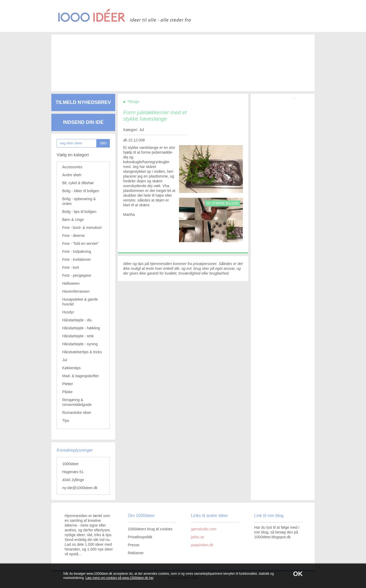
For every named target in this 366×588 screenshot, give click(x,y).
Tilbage (133, 102)
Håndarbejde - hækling (81, 328)
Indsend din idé (83, 122)
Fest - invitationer (76, 259)
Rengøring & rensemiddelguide (77, 402)
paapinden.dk (202, 545)
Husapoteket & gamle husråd (80, 302)
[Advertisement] (175, 58)
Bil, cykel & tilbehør (78, 183)
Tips (66, 421)
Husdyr (68, 312)
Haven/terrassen (76, 291)
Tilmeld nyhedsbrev (83, 102)
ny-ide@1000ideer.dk (80, 488)
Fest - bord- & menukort (82, 228)
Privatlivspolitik (140, 537)
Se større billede (223, 203)
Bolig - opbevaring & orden (79, 201)
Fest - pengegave (77, 275)
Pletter (68, 384)
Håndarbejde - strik (78, 336)
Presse (134, 545)
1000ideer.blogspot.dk (273, 537)
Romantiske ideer (77, 413)
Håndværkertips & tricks (82, 352)
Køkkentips (71, 368)
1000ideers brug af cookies (150, 529)
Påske (67, 392)
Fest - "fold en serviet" (80, 243)
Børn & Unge (73, 220)
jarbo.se (198, 537)
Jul (65, 360)
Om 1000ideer (141, 516)
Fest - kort (71, 267)
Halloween (71, 283)
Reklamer (136, 553)
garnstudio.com (204, 529)
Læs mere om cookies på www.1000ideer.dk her (119, 578)
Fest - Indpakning (77, 251)
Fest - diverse (74, 236)
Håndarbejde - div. (77, 320)
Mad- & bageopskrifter (81, 376)
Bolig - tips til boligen (79, 212)
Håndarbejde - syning (80, 344)
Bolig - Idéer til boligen (81, 191)
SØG (103, 143)
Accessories (72, 167)
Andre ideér (72, 175)
